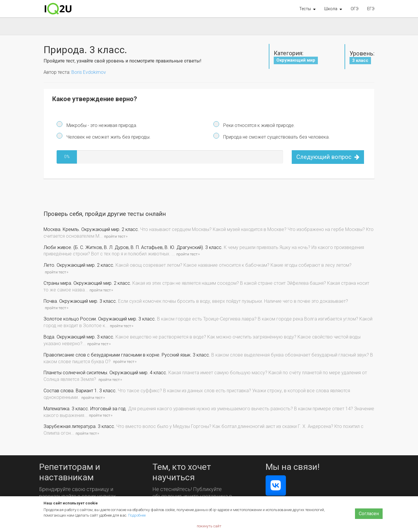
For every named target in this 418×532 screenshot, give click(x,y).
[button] (307, 9)
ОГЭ (355, 9)
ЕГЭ (371, 9)
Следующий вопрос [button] (328, 157)
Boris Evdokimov (89, 72)
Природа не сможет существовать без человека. (276, 137)
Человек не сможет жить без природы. (108, 137)
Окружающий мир (296, 60)
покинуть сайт (209, 526)
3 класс (360, 60)
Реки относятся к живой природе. (258, 125)
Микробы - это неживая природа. (101, 125)
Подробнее (137, 515)
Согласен (369, 514)
